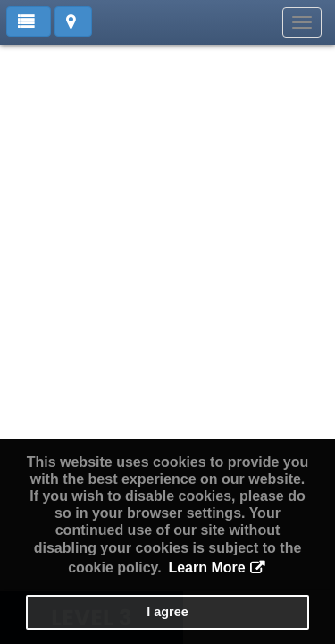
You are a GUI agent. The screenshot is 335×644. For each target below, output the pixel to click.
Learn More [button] (206, 568)
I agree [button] (167, 612)
